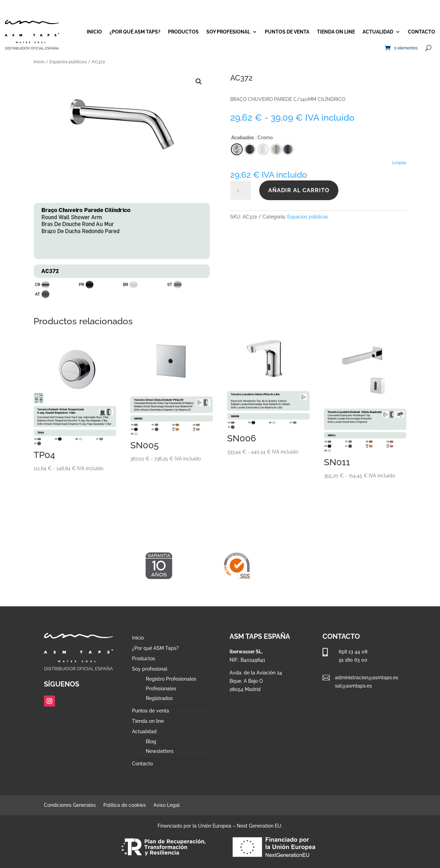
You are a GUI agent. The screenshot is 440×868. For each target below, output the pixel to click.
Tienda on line (336, 32)
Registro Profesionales (171, 679)
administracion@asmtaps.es (367, 678)
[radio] (288, 149)
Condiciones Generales (70, 805)
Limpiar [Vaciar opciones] (399, 163)
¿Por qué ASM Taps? (135, 32)
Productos (183, 32)
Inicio (94, 32)
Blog (151, 741)
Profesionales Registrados (161, 693)
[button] (199, 82)
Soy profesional (228, 32)
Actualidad (378, 32)
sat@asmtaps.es (353, 686)
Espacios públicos (68, 62)
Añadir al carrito (299, 190)
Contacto (422, 32)
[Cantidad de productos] (241, 190)
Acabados (243, 138)
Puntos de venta (287, 32)
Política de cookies (125, 805)
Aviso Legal (167, 805)
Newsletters (160, 751)
